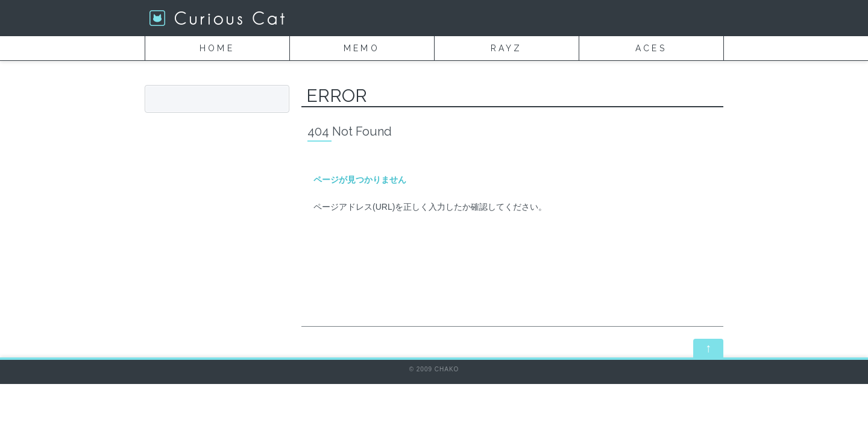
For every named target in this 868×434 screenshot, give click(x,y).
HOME (217, 48)
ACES (651, 48)
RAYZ (507, 48)
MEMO (362, 48)
